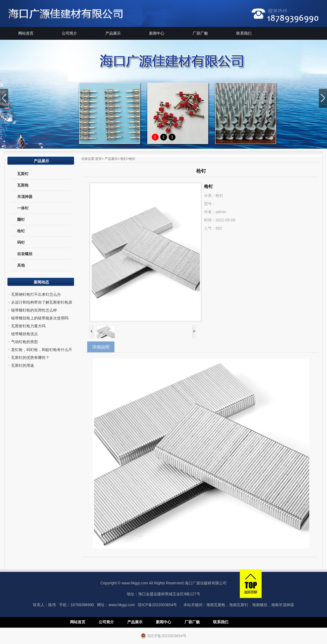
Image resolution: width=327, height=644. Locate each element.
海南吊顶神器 (283, 605)
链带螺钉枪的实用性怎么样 (34, 310)
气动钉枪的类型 (25, 342)
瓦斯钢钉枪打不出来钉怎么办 (36, 294)
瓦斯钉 (23, 174)
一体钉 (23, 208)
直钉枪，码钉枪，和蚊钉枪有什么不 (42, 350)
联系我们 (244, 33)
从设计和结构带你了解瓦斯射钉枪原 (42, 302)
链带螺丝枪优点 (25, 334)
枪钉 (21, 231)
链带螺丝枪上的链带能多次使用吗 (40, 318)
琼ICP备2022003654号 (157, 605)
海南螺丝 (260, 605)
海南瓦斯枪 (216, 605)
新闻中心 (157, 33)
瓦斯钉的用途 (23, 365)
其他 (21, 265)
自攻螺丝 (25, 254)
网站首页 (26, 33)
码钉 (21, 242)
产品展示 (113, 33)
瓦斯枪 (23, 185)
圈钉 (21, 219)
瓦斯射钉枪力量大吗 (28, 326)
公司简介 (69, 33)
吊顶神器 (25, 197)
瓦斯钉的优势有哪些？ (30, 358)
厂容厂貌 (200, 33)
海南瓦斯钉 (239, 605)
